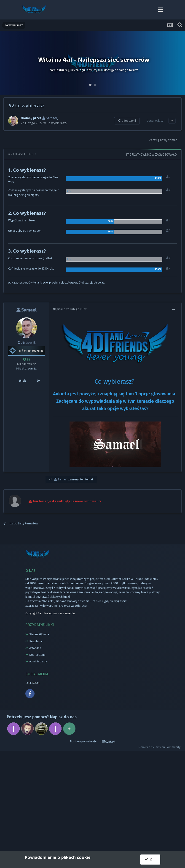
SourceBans (37, 655)
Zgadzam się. (153, 859)
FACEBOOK (32, 683)
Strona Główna (39, 634)
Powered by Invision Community (159, 747)
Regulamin (36, 641)
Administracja (38, 661)
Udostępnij (127, 121)
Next (179, 63)
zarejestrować (95, 282)
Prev (6, 63)
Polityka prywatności (83, 741)
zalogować (72, 282)
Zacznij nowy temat (163, 140)
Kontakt (109, 742)
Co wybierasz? (57, 123)
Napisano (70, 309)
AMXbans (35, 648)
